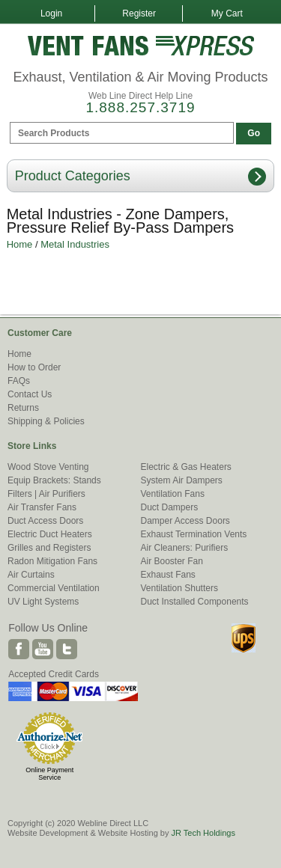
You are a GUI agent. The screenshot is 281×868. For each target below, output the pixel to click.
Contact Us (30, 394)
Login (51, 13)
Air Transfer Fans (42, 507)
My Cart (227, 13)
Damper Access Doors (185, 521)
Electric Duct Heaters (50, 534)
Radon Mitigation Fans (52, 561)
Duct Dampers (170, 507)
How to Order (34, 367)
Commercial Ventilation (54, 588)
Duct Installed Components (195, 602)
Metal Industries (75, 244)
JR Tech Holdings (203, 833)
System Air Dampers (182, 480)
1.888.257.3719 (140, 107)
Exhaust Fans (168, 575)
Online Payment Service (49, 774)
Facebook (19, 649)
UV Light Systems (43, 602)
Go (254, 133)
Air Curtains (31, 575)
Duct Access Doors (45, 521)
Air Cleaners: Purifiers (185, 548)
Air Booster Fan (172, 561)
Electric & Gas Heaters (186, 467)
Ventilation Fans (173, 494)
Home (20, 244)
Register (139, 13)
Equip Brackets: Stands (54, 480)
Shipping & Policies (46, 421)
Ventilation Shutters (179, 588)
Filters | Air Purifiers (46, 494)
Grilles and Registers (49, 548)
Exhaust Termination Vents (194, 534)
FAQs (19, 381)
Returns (23, 408)
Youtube (43, 649)
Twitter (67, 649)
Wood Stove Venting (48, 467)
